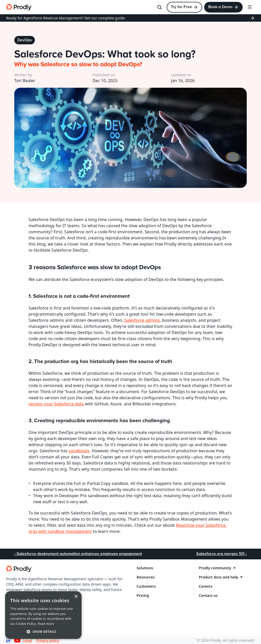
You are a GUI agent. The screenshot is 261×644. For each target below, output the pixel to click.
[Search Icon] (160, 7)
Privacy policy (48, 640)
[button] (43, 631)
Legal (28, 640)
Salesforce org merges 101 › (221, 554)
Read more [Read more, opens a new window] (46, 624)
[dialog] (43, 615)
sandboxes (79, 451)
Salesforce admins (141, 320)
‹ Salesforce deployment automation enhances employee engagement (78, 554)
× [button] (76, 597)
